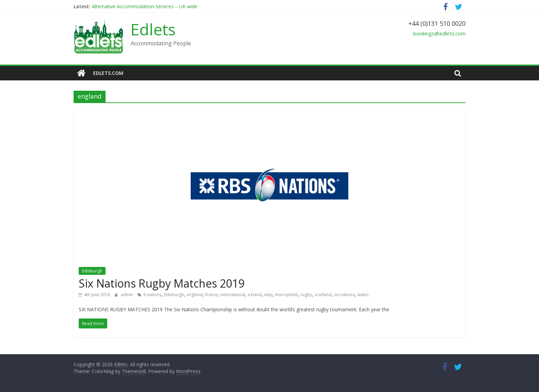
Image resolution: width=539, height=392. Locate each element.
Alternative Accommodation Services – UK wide (145, 6)
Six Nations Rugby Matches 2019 (162, 283)
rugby (306, 295)
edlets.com (108, 73)
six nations (344, 295)
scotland (323, 295)
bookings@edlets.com (439, 33)
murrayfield (286, 295)
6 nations (152, 295)
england (195, 295)
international (233, 295)
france (211, 295)
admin (127, 295)
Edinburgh (92, 271)
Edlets (153, 29)
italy (268, 295)
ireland (255, 295)
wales (363, 295)
